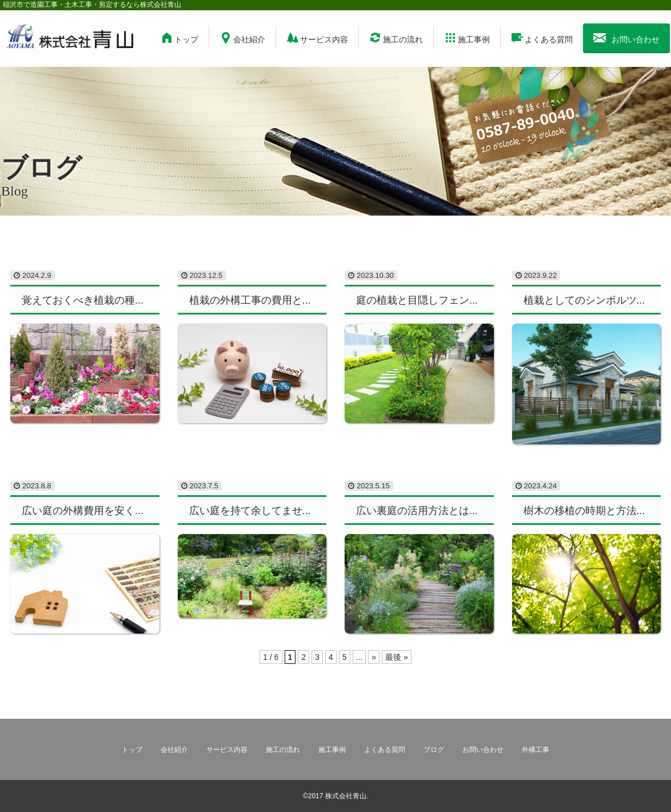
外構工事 (536, 750)
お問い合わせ (626, 38)
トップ (179, 38)
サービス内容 (317, 38)
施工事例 (467, 38)
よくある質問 (542, 38)
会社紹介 (242, 38)
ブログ (434, 750)
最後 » (397, 657)
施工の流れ (396, 38)
